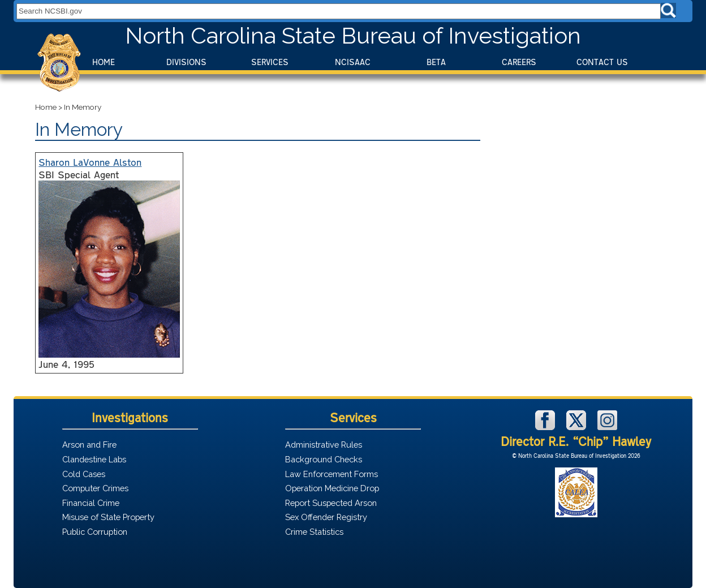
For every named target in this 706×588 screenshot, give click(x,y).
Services (270, 62)
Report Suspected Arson (331, 503)
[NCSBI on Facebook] (546, 427)
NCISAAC (353, 62)
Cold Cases (84, 474)
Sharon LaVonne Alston (90, 162)
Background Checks (324, 459)
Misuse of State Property (108, 517)
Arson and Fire (89, 445)
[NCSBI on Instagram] (607, 427)
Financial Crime (91, 503)
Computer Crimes (95, 488)
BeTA (436, 62)
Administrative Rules (324, 445)
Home (104, 62)
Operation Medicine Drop (332, 488)
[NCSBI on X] (578, 427)
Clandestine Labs (94, 459)
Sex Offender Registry (326, 517)
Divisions (186, 62)
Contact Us (602, 62)
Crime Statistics (314, 532)
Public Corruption (95, 532)
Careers (519, 62)
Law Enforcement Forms (332, 474)
